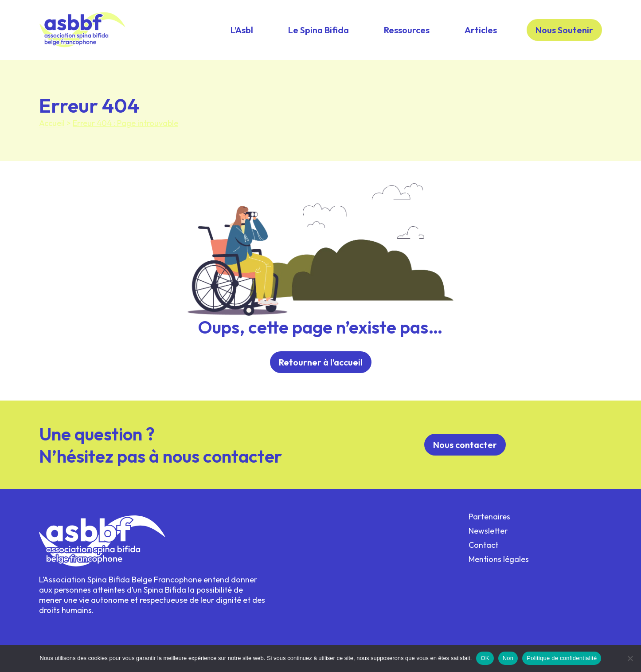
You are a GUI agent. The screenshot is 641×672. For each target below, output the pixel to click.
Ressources (407, 30)
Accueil (52, 123)
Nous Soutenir (564, 30)
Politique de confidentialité (562, 658)
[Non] (630, 658)
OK (485, 658)
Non (508, 658)
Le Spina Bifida (319, 30)
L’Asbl (242, 30)
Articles (481, 30)
